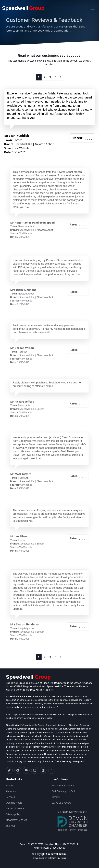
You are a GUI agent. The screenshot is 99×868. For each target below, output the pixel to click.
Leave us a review (61, 803)
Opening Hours (14, 803)
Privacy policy (13, 814)
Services (10, 797)
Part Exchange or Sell (63, 791)
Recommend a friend (63, 786)
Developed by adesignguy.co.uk (49, 858)
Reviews (56, 797)
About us (11, 791)
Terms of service (15, 808)
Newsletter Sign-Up (16, 820)
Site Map (11, 826)
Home (9, 786)
